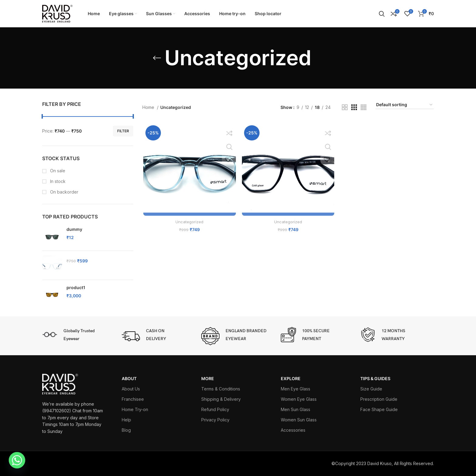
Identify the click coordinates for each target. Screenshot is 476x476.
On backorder (64, 192)
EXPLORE (291, 378)
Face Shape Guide (379, 409)
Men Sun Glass (296, 409)
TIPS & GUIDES (375, 378)
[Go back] (157, 58)
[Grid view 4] (364, 107)
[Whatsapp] (17, 460)
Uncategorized (189, 222)
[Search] (382, 14)
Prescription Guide (379, 399)
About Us (131, 389)
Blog (126, 430)
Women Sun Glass (299, 420)
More (208, 378)
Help (126, 420)
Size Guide (371, 389)
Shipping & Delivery (221, 399)
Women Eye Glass (299, 399)
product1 (76, 287)
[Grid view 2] (345, 107)
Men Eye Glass (296, 389)
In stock (57, 181)
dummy (74, 229)
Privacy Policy (215, 420)
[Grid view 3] (354, 107)
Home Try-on (135, 409)
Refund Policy (215, 409)
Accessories (293, 430)
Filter (123, 131)
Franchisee (133, 399)
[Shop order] (405, 105)
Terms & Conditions (221, 389)
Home (149, 107)
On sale (57, 171)
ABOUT (129, 378)
